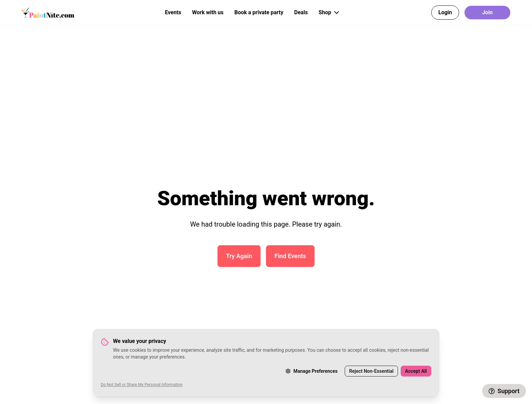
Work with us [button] (208, 12)
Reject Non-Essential (371, 371)
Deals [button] (301, 12)
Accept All (416, 371)
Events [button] (173, 12)
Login (445, 12)
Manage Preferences (311, 371)
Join (487, 12)
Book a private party (259, 12)
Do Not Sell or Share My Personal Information (142, 385)
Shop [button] (330, 13)
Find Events (290, 256)
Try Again (239, 256)
